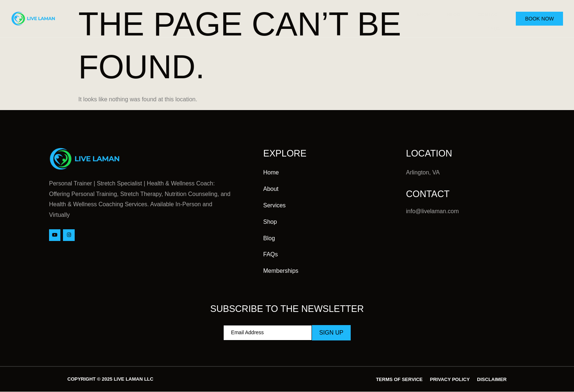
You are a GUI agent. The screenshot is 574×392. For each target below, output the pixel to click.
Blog (450, 13)
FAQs (491, 24)
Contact (486, 13)
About (334, 13)
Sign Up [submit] (331, 333)
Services (377, 13)
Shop (418, 13)
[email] (268, 333)
